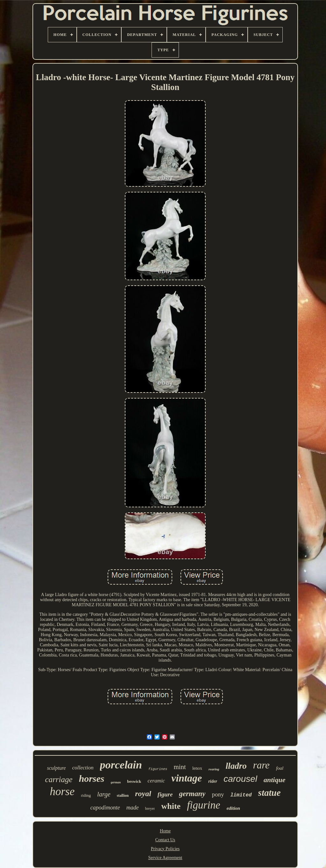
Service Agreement (165, 858)
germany (192, 794)
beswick (134, 781)
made (133, 808)
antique (274, 780)
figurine (204, 805)
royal (143, 794)
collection (83, 768)
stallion (123, 795)
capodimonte (105, 808)
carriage (59, 779)
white (171, 806)
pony (218, 794)
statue (269, 793)
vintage (187, 778)
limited (241, 795)
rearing (214, 769)
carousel (240, 779)
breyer (150, 809)
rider (213, 781)
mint (180, 767)
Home (165, 831)
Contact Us (165, 840)
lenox (197, 768)
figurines (158, 769)
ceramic (156, 781)
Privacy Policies (165, 849)
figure (165, 794)
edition (234, 808)
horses (92, 778)
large (104, 794)
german (116, 782)
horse (62, 792)
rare (261, 765)
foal (280, 768)
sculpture (57, 768)
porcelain (121, 765)
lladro (236, 766)
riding (86, 795)
